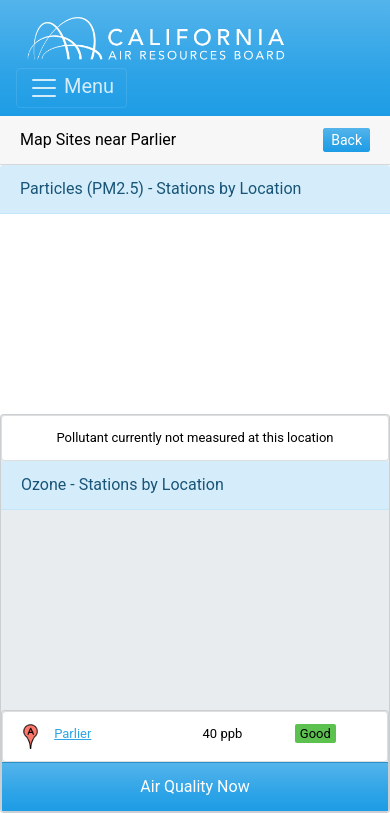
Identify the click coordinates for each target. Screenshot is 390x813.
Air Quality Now (194, 786)
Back (346, 140)
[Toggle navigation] (71, 88)
